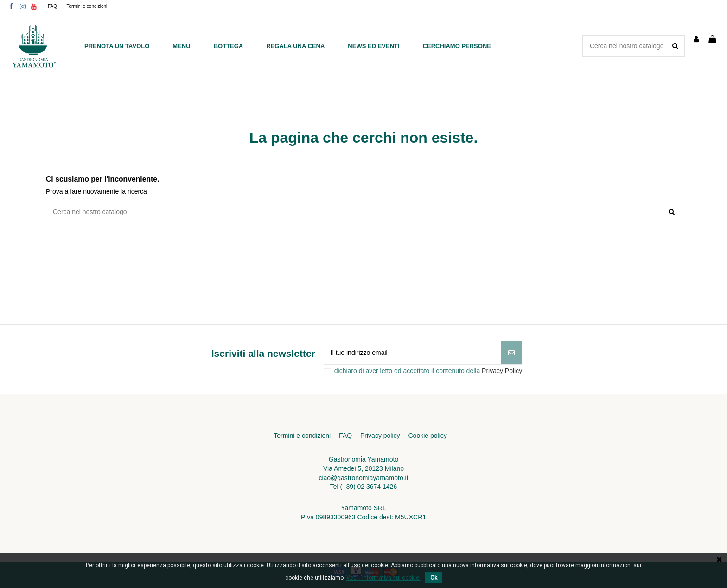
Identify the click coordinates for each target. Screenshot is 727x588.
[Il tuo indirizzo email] (413, 353)
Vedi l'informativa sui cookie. (383, 578)
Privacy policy (380, 436)
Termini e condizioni (87, 6)
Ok (434, 578)
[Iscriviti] (511, 353)
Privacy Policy (502, 371)
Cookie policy (427, 436)
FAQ (53, 6)
